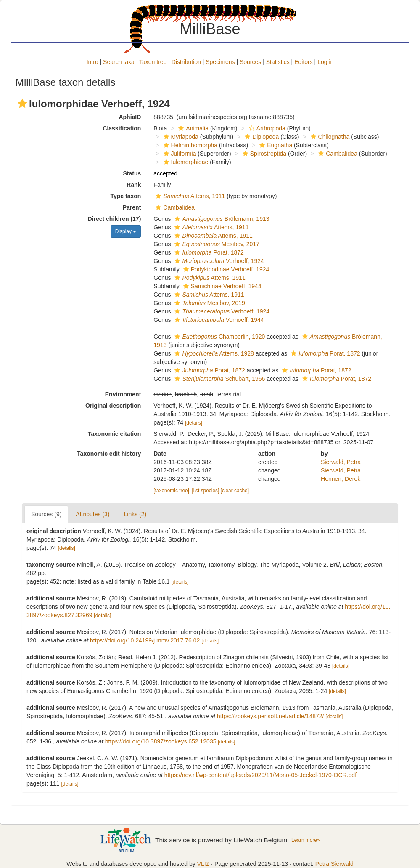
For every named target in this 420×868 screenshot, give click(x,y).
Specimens (220, 62)
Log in (325, 62)
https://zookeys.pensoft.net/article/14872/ (271, 716)
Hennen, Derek (341, 479)
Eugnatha (275, 145)
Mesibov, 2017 (216, 244)
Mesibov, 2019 (209, 303)
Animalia (192, 128)
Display (126, 231)
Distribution (186, 62)
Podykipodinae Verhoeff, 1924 (225, 269)
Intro (92, 62)
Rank (134, 185)
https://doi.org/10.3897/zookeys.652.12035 (161, 741)
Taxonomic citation (115, 434)
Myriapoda (180, 137)
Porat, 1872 (208, 252)
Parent (132, 207)
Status (132, 173)
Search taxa (119, 62)
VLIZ (203, 864)
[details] (194, 423)
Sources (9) (46, 514)
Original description (113, 406)
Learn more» (305, 840)
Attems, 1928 (213, 353)
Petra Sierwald (334, 864)
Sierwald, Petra (341, 462)
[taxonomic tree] (171, 491)
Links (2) (135, 514)
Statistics (278, 62)
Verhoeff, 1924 (218, 261)
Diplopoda (261, 137)
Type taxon (125, 196)
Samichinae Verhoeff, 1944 (221, 286)
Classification (122, 128)
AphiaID (130, 117)
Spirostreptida (263, 154)
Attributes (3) (92, 514)
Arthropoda (266, 128)
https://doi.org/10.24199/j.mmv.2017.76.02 (145, 640)
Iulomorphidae (185, 162)
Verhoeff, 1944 (218, 320)
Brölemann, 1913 (221, 219)
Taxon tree (153, 62)
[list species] (206, 491)
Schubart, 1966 (219, 379)
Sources (250, 62)
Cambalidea (337, 154)
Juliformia (179, 154)
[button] (22, 104)
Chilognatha (329, 137)
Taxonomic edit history (109, 454)
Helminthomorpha (190, 145)
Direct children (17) (115, 219)
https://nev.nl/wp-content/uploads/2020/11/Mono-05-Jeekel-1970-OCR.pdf (260, 775)
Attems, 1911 (189, 196)
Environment (123, 394)
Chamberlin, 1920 (219, 337)
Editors (304, 62)
